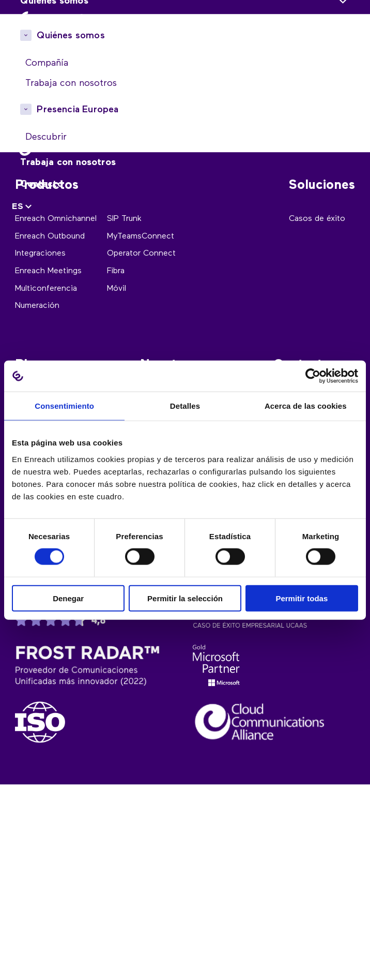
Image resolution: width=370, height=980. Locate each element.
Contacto (41, 184)
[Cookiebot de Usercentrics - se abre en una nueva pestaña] (313, 376)
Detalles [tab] (185, 406)
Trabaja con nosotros (68, 162)
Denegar (68, 598)
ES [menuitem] (18, 207)
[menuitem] (23, 207)
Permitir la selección (185, 598)
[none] (23, 207)
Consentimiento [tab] (64, 406)
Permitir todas (302, 598)
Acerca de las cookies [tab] (306, 406)
